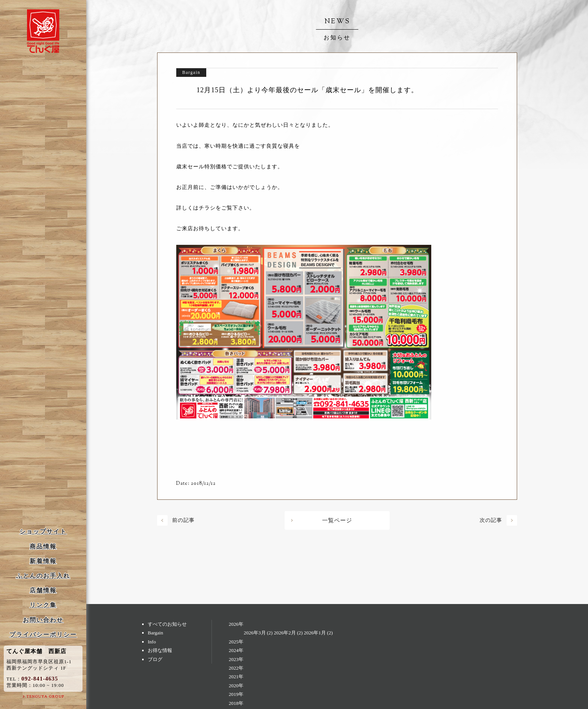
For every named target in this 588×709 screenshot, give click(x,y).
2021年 (236, 677)
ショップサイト (43, 531)
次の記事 (491, 520)
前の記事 (183, 520)
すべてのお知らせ (167, 624)
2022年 (236, 668)
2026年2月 (285, 633)
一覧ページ (337, 520)
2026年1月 (315, 633)
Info (152, 642)
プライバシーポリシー (43, 635)
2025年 (236, 642)
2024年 (236, 650)
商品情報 (43, 546)
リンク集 (43, 605)
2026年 (236, 624)
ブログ (155, 659)
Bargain (155, 633)
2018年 (236, 703)
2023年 (236, 659)
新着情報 (43, 561)
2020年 (236, 686)
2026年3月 (255, 633)
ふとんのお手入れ (43, 576)
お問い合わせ (43, 620)
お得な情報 (160, 650)
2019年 (236, 694)
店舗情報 (43, 590)
